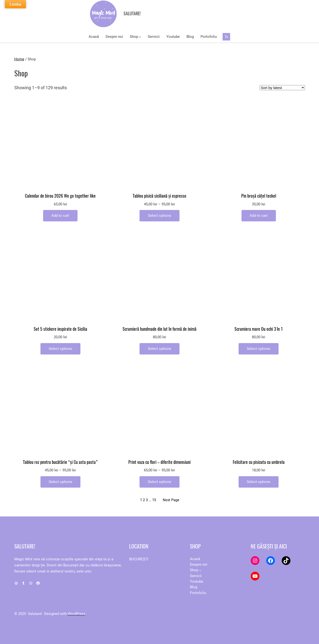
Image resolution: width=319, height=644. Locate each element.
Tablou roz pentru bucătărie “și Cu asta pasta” (60, 462)
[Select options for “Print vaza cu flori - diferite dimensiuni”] (159, 482)
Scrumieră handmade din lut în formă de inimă (159, 329)
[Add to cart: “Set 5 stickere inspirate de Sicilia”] (60, 349)
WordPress (77, 614)
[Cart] (226, 37)
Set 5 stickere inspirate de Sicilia (60, 329)
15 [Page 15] (154, 500)
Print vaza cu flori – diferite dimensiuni (159, 462)
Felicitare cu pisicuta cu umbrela (259, 462)
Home (19, 59)
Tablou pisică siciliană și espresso (159, 196)
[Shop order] (282, 88)
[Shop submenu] (140, 37)
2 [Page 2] (144, 500)
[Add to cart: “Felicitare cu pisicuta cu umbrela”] (259, 482)
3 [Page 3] (147, 500)
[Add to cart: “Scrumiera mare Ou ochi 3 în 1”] (259, 349)
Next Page (171, 500)
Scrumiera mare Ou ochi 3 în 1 (259, 329)
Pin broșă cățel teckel (259, 196)
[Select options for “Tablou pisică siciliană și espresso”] (159, 216)
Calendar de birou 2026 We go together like (60, 196)
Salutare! (132, 13)
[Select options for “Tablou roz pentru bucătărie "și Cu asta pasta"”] (60, 482)
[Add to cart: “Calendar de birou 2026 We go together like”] (60, 216)
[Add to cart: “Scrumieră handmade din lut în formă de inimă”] (159, 349)
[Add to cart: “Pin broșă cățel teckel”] (259, 216)
